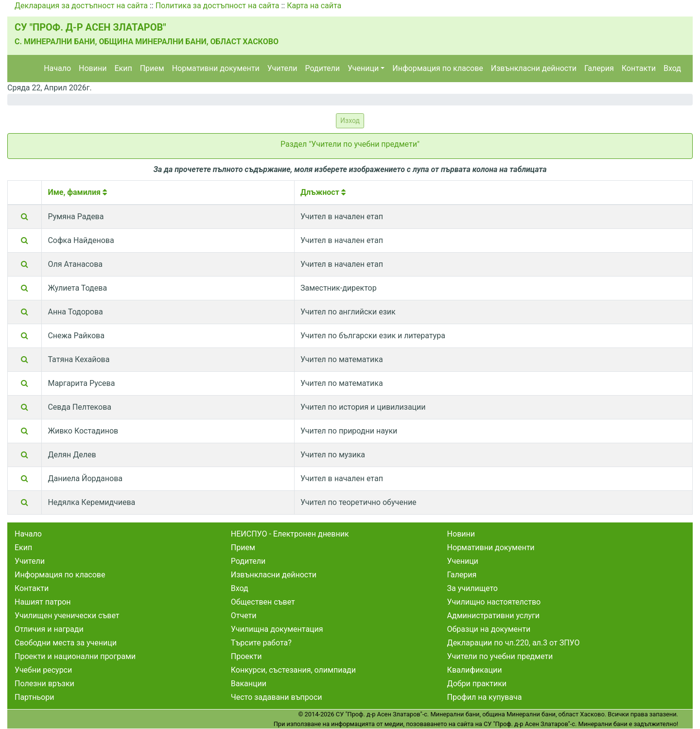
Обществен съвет (263, 602)
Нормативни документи (216, 68)
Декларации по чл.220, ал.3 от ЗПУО (514, 643)
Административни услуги (493, 616)
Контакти (639, 68)
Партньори (34, 697)
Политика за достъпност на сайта (218, 6)
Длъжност (323, 192)
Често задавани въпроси (277, 697)
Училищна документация (277, 629)
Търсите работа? (261, 643)
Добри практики (477, 684)
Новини (93, 68)
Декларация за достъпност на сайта (81, 6)
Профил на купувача (485, 697)
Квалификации (475, 670)
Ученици (363, 68)
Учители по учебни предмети (500, 656)
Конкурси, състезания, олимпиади (293, 670)
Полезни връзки (44, 684)
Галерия (599, 68)
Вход (672, 68)
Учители (282, 68)
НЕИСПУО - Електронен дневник (290, 534)
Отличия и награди (49, 629)
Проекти (246, 656)
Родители (323, 68)
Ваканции (249, 684)
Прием (152, 68)
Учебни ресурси (43, 670)
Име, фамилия (77, 192)
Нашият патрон (43, 602)
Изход (350, 121)
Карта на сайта (314, 6)
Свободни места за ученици (66, 643)
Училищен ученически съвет (67, 616)
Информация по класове (437, 68)
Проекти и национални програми (75, 656)
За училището (472, 588)
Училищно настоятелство (494, 602)
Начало (57, 68)
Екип (123, 68)
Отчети (244, 616)
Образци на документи (489, 629)
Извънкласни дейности (534, 68)
